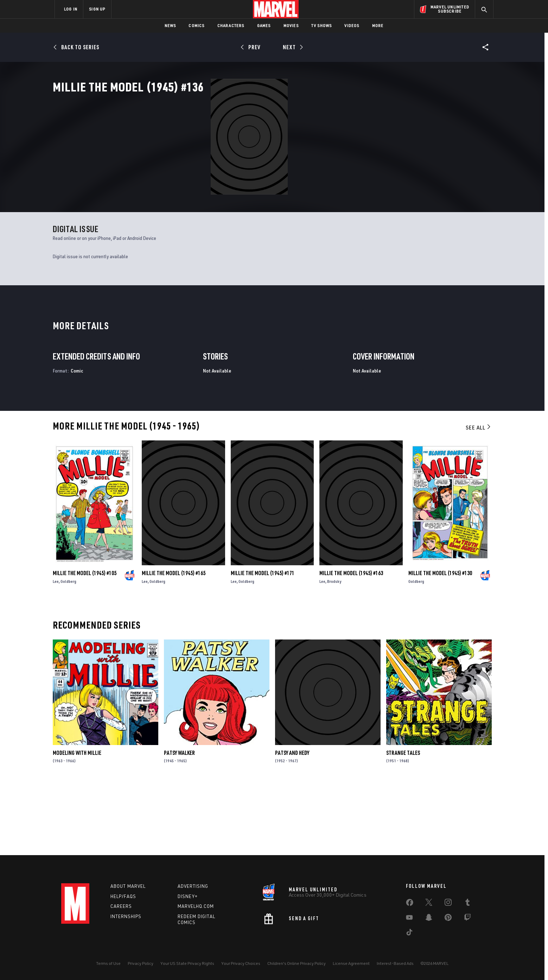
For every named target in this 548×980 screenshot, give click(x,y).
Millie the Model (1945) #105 (85, 642)
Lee (56, 650)
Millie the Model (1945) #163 (351, 642)
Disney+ (188, 896)
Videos (352, 26)
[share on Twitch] (467, 919)
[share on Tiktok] (409, 934)
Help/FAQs (123, 896)
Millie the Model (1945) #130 (440, 642)
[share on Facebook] (410, 904)
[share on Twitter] (429, 904)
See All (479, 496)
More (378, 26)
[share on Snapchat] (429, 919)
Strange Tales (403, 822)
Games (264, 26)
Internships (126, 917)
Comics (196, 26)
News (170, 26)
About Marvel (128, 886)
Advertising (193, 886)
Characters (231, 26)
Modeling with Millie (77, 822)
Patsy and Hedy (292, 822)
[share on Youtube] (409, 919)
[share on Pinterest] (448, 919)
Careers (121, 906)
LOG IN (71, 9)
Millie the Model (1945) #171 (263, 642)
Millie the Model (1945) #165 (174, 642)
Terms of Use (108, 963)
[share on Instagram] (448, 904)
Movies (291, 26)
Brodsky (334, 650)
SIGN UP (97, 9)
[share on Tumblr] (467, 904)
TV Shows (322, 26)
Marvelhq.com (196, 906)
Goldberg (68, 650)
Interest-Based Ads (395, 963)
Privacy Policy (141, 963)
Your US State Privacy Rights (187, 963)
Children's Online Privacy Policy (297, 963)
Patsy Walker (179, 822)
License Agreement (351, 963)
